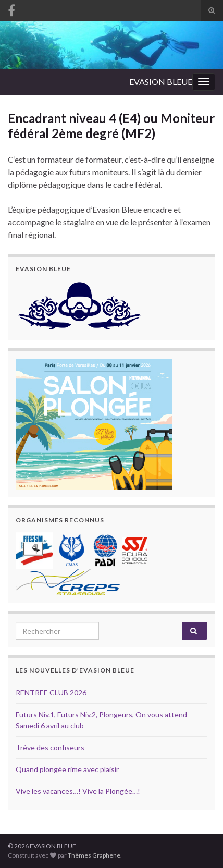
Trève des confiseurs (50, 747)
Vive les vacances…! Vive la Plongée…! (78, 791)
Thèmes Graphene (94, 855)
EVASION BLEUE (161, 82)
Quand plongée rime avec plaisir (67, 769)
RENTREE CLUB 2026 (51, 693)
